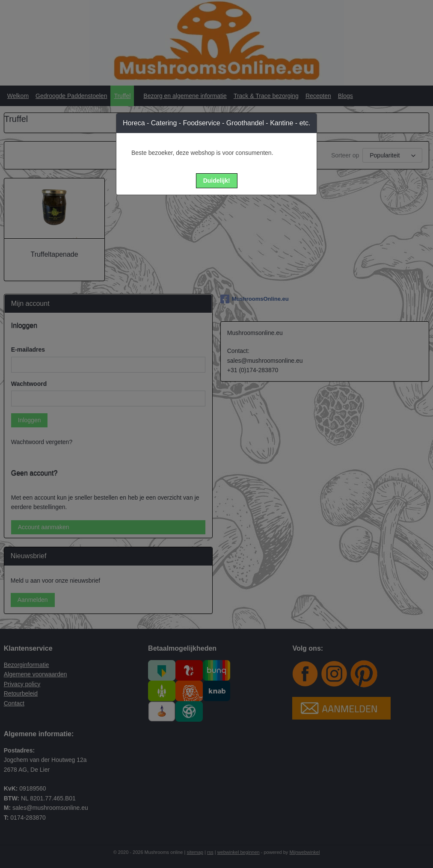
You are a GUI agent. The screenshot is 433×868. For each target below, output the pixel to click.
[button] (217, 181)
